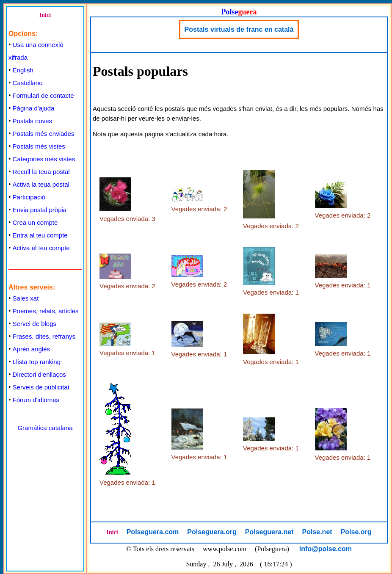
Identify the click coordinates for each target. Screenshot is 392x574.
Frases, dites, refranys (44, 336)
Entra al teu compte (40, 235)
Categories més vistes (44, 159)
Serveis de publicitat (41, 387)
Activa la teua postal (41, 184)
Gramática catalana (45, 428)
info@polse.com (326, 549)
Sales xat (26, 298)
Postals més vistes (39, 146)
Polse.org (356, 532)
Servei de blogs (35, 324)
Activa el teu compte (41, 248)
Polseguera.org (212, 532)
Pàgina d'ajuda (34, 108)
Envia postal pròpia (40, 210)
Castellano (28, 83)
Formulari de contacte (43, 95)
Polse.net (317, 532)
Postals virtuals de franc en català (239, 29)
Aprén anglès (31, 349)
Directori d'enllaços (39, 374)
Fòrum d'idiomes (36, 400)
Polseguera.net (269, 532)
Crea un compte (35, 222)
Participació (29, 197)
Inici (45, 15)
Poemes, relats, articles (46, 311)
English (23, 70)
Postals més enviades (44, 134)
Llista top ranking (37, 362)
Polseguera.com (153, 532)
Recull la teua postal (41, 172)
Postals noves (32, 121)
